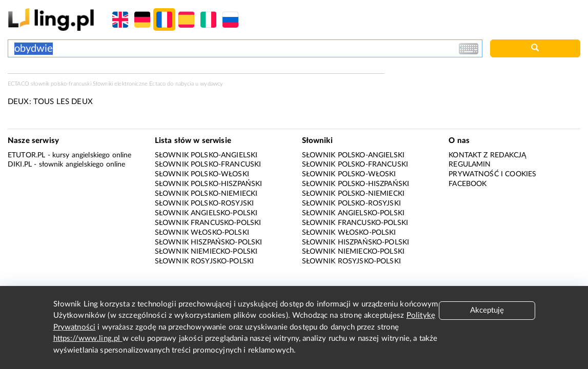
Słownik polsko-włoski (202, 174)
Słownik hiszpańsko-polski (209, 242)
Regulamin (470, 165)
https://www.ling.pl (88, 339)
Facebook (468, 184)
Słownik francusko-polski (208, 223)
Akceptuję (487, 310)
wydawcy (211, 84)
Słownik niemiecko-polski (206, 252)
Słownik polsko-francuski (208, 165)
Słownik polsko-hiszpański (209, 184)
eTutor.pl (26, 155)
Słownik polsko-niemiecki (206, 194)
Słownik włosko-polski (202, 233)
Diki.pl (20, 165)
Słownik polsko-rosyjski (204, 203)
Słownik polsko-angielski (206, 155)
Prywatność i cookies (492, 174)
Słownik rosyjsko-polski (204, 261)
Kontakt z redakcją (487, 155)
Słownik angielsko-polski (206, 213)
